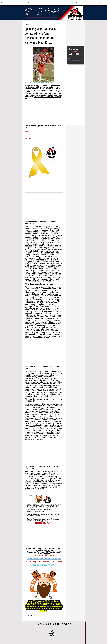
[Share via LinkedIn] (32, 615)
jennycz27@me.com (75, 61)
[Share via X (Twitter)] (28, 615)
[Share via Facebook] (25, 615)
